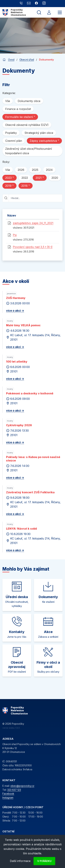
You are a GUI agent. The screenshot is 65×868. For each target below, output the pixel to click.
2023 (10, 178)
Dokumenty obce (29, 101)
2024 (49, 170)
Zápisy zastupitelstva (44, 141)
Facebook (8, 794)
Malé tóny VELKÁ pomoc (23, 325)
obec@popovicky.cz (22, 786)
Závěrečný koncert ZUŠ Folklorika (30, 492)
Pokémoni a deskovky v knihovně (30, 393)
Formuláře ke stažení (20, 117)
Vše (8, 101)
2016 (26, 186)
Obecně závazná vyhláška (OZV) (27, 125)
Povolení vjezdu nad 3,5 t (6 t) (33, 247)
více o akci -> (15, 311)
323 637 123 (14, 790)
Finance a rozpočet (18, 109)
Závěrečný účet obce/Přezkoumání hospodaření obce (29, 151)
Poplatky (11, 133)
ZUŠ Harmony (16, 298)
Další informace (20, 861)
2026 (21, 170)
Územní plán (14, 141)
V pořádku (44, 861)
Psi (15, 235)
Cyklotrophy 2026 (19, 425)
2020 (55, 178)
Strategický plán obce (39, 133)
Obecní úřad (27, 60)
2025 (35, 170)
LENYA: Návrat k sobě (22, 529)
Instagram (8, 798)
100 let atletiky (17, 362)
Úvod (11, 60)
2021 (40, 178)
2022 (25, 178)
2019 (9, 186)
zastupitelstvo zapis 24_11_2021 (33, 223)
